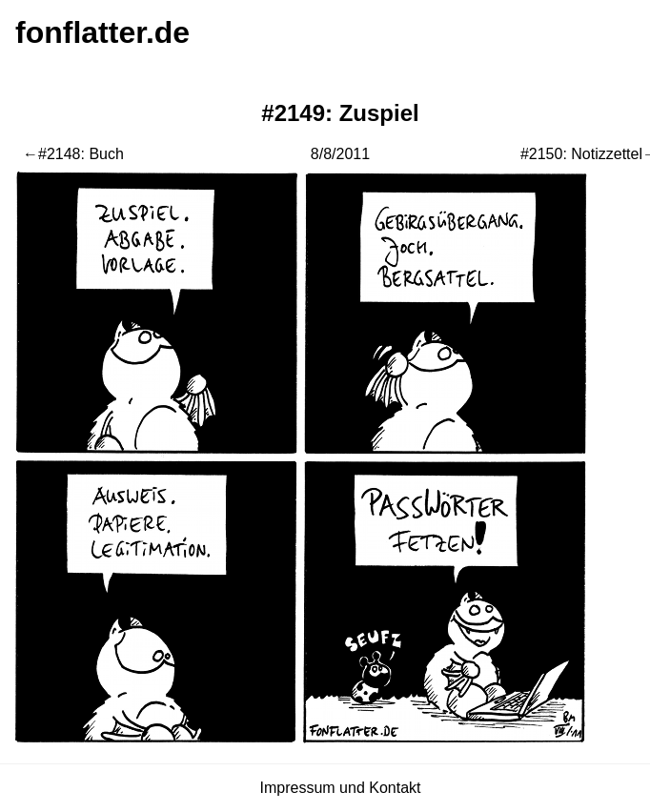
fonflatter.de (102, 32)
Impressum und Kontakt (341, 788)
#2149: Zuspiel (340, 113)
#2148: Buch (81, 154)
